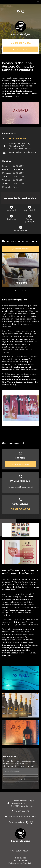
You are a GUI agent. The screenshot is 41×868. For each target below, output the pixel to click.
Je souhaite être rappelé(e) (21, 487)
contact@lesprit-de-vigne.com (23, 152)
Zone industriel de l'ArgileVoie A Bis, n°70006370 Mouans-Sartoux (23, 803)
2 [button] (19, 291)
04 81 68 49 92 (21, 43)
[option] (21, 270)
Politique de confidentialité (20, 863)
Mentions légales (20, 861)
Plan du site (21, 858)
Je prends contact (21, 49)
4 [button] (25, 291)
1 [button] (16, 291)
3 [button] (22, 291)
